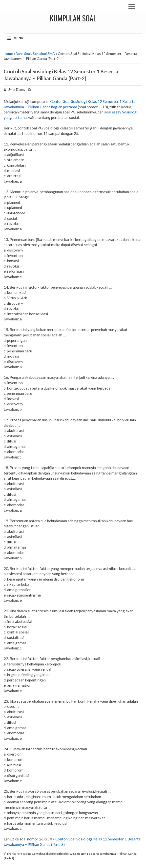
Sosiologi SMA (44, 54)
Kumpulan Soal (73, 18)
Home (8, 54)
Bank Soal (23, 54)
